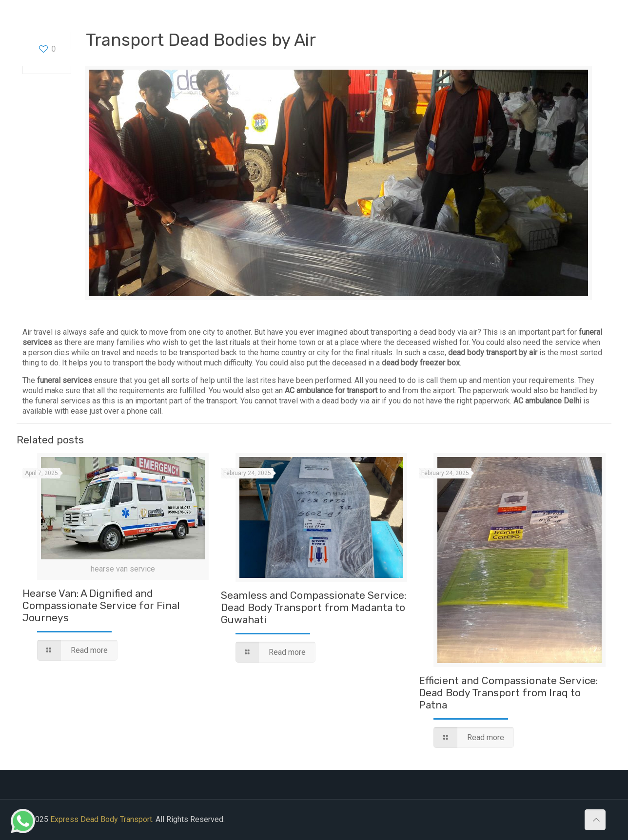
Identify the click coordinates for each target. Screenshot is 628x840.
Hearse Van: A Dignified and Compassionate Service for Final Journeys (101, 605)
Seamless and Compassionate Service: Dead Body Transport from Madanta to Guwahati (314, 607)
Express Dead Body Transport (101, 819)
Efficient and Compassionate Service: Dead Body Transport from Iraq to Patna (508, 693)
